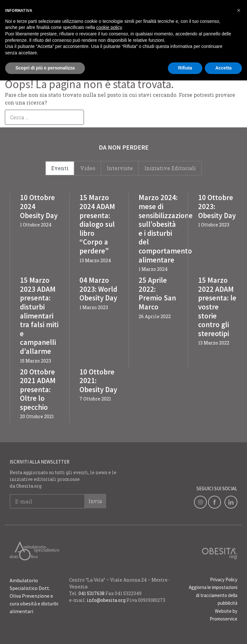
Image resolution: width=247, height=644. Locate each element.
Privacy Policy (224, 580)
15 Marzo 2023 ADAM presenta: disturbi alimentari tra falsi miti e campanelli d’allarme (39, 316)
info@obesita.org (106, 600)
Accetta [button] (223, 68)
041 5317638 (91, 593)
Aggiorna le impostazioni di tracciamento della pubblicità (213, 595)
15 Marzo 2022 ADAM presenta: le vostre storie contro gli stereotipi (217, 307)
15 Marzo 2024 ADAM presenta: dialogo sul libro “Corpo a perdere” (97, 224)
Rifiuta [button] (185, 68)
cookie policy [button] (109, 27)
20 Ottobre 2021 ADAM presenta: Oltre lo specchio (38, 389)
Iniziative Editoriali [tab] (170, 168)
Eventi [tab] (60, 168)
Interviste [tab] (120, 168)
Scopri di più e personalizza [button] (45, 68)
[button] (239, 10)
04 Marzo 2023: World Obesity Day (98, 289)
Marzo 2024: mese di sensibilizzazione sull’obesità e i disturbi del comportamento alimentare (166, 228)
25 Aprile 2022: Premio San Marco (157, 293)
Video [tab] (88, 168)
